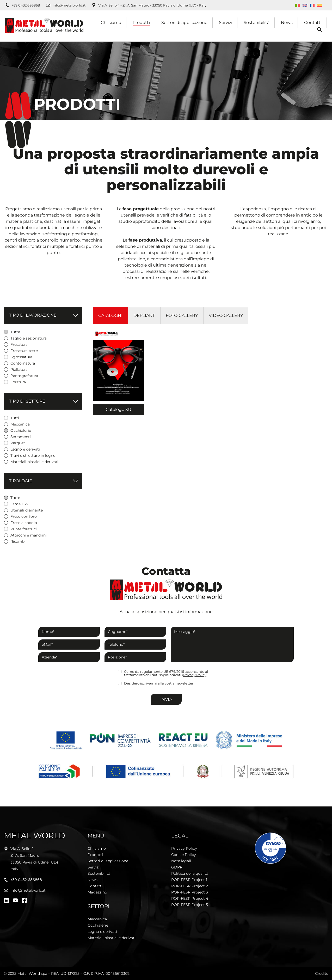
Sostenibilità (257, 23)
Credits (322, 973)
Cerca (319, 30)
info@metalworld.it (69, 5)
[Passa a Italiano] (298, 5)
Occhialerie (98, 925)
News (287, 23)
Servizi (226, 23)
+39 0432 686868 (26, 5)
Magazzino (97, 892)
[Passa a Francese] (312, 5)
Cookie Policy (184, 855)
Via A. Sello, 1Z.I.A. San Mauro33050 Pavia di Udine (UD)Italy (34, 859)
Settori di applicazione (184, 23)
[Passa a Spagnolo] (319, 5)
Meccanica (97, 919)
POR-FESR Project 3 (190, 892)
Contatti (313, 23)
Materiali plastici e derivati (112, 938)
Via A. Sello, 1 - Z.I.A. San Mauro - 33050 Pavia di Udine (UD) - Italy (152, 5)
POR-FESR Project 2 (190, 886)
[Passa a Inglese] (305, 5)
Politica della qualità (190, 873)
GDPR (177, 867)
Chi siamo (111, 23)
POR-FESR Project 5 (190, 905)
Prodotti (141, 23)
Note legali (181, 861)
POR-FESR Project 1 (189, 880)
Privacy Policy (195, 675)
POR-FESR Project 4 (190, 898)
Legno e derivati (102, 932)
